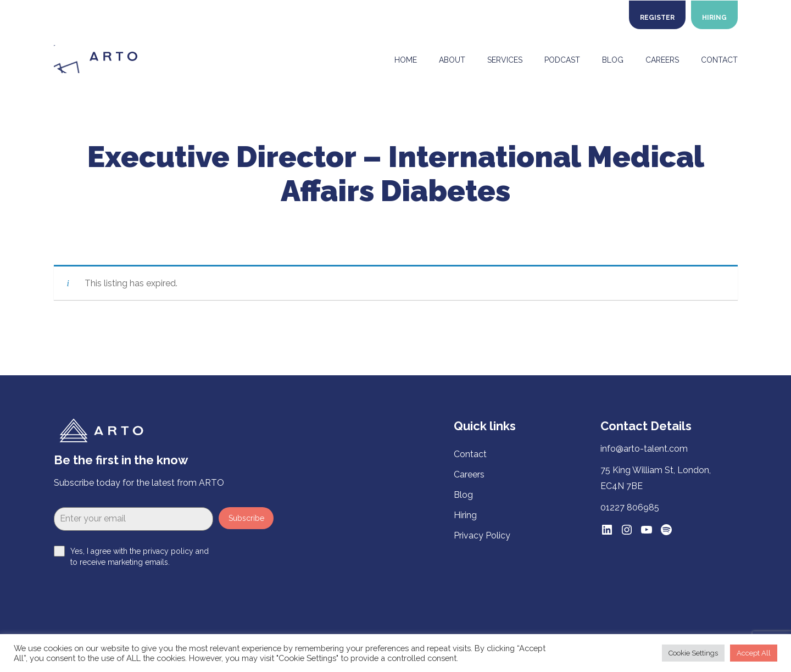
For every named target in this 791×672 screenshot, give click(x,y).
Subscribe (246, 518)
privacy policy (168, 551)
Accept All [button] (754, 653)
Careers (469, 474)
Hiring (465, 515)
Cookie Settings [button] (693, 653)
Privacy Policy (482, 535)
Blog (463, 495)
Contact (470, 454)
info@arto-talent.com (644, 449)
